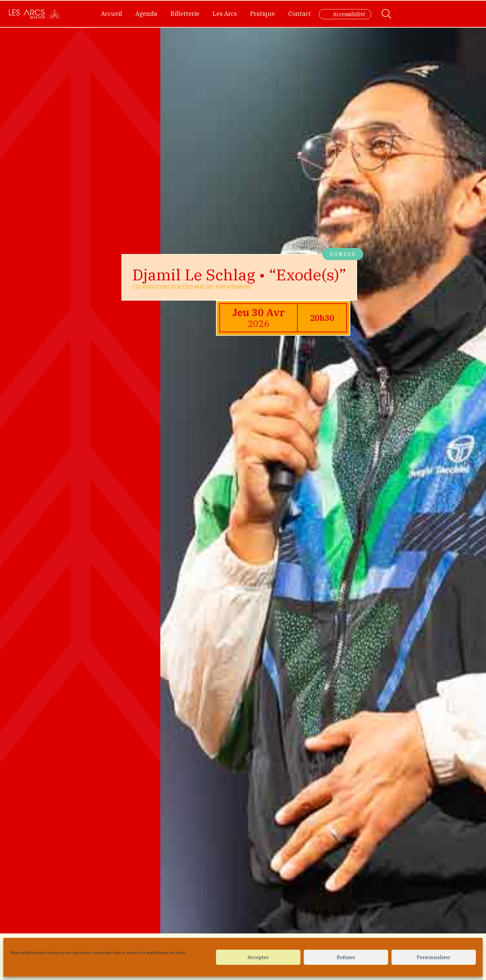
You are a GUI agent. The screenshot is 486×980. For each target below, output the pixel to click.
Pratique (263, 14)
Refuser (346, 957)
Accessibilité (349, 14)
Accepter (258, 957)
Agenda (146, 14)
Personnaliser (434, 957)
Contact (300, 14)
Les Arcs (225, 14)
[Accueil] (34, 14)
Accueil (112, 14)
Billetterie (185, 14)
